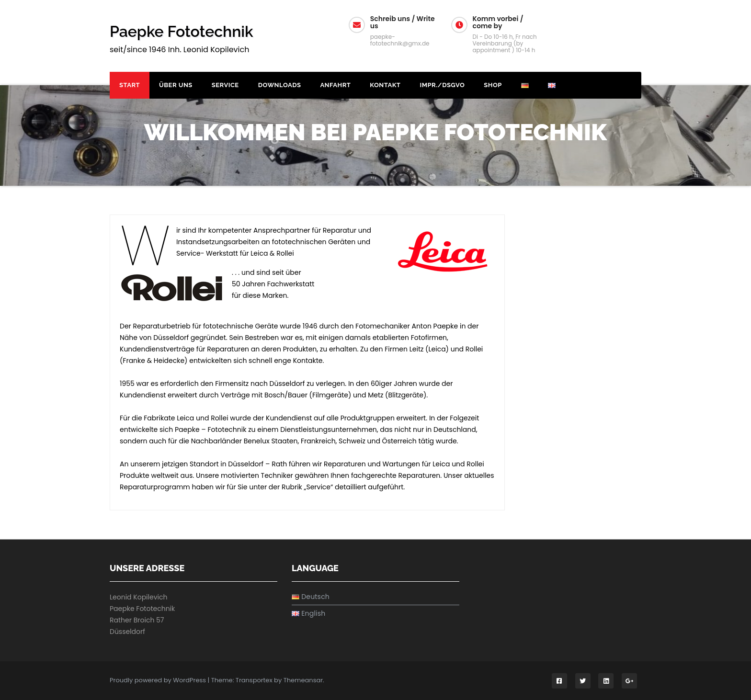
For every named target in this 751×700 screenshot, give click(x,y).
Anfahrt (335, 85)
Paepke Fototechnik (182, 31)
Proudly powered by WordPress (159, 680)
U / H (616, 24)
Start (130, 85)
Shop (493, 85)
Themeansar (303, 680)
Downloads (280, 85)
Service (225, 85)
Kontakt (385, 85)
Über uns (176, 85)
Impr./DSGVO (442, 85)
